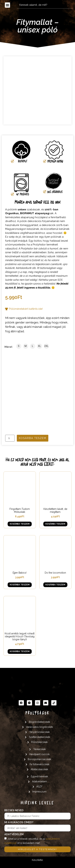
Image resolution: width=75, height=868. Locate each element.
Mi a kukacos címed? (19, 822)
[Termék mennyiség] (10, 438)
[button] (7, 5)
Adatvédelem (14, 834)
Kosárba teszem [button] (20, 524)
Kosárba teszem (33, 438)
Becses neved (14, 811)
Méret (8, 347)
